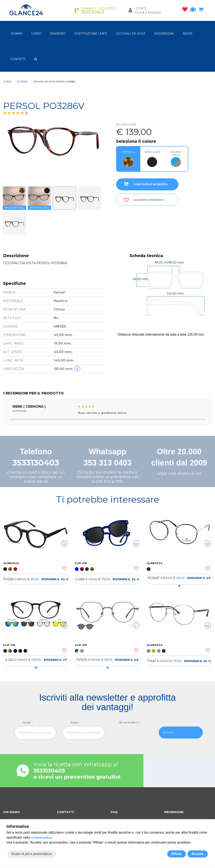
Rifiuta (176, 854)
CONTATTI (18, 59)
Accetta (197, 854)
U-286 (107, 579)
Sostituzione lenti (91, 34)
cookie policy (41, 838)
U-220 (36, 662)
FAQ (114, 812)
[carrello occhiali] (202, 10)
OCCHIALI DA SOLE (131, 34)
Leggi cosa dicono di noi (179, 473)
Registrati (155, 12)
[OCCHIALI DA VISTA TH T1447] (179, 619)
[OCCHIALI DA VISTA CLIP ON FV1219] (107, 619)
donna (17, 34)
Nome (28, 722)
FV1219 (107, 662)
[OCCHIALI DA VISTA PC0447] (179, 537)
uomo (36, 34)
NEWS (188, 34)
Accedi (140, 12)
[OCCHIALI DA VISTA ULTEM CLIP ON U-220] (36, 619)
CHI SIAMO (11, 812)
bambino (58, 34)
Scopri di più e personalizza (31, 854)
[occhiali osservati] (186, 10)
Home (7, 82)
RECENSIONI (164, 34)
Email (76, 722)
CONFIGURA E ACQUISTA (144, 184)
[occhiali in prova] (194, 10)
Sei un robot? (130, 722)
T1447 (179, 661)
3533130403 (36, 463)
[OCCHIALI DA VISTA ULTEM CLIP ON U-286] (107, 537)
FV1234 (36, 579)
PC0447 (179, 580)
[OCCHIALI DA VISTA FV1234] (36, 537)
